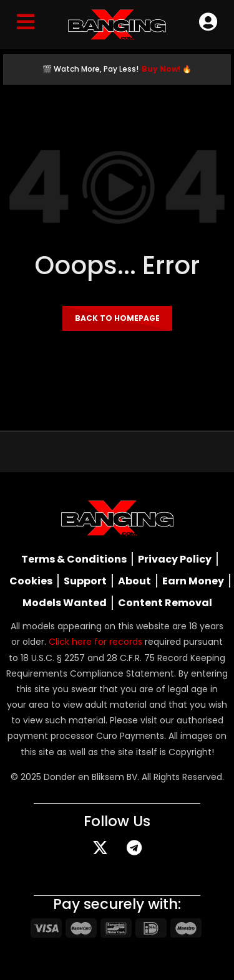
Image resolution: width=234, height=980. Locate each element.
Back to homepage (117, 318)
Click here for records (95, 642)
